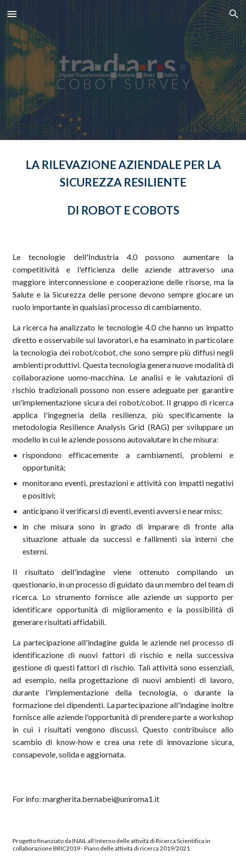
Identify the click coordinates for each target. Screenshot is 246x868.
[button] (12, 14)
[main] (123, 187)
